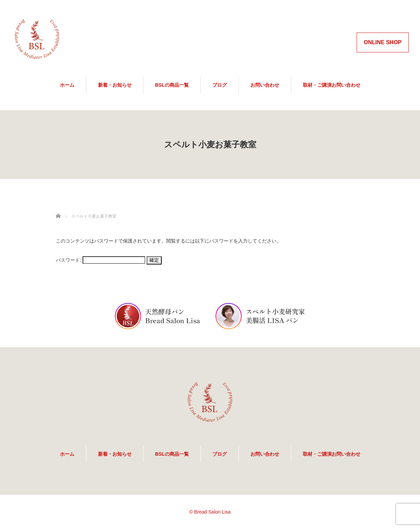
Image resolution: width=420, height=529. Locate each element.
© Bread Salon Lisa (210, 512)
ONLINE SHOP (383, 42)
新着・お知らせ (115, 85)
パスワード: (101, 260)
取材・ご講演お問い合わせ (332, 85)
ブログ (220, 85)
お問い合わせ (265, 85)
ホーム (67, 85)
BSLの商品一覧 (172, 85)
